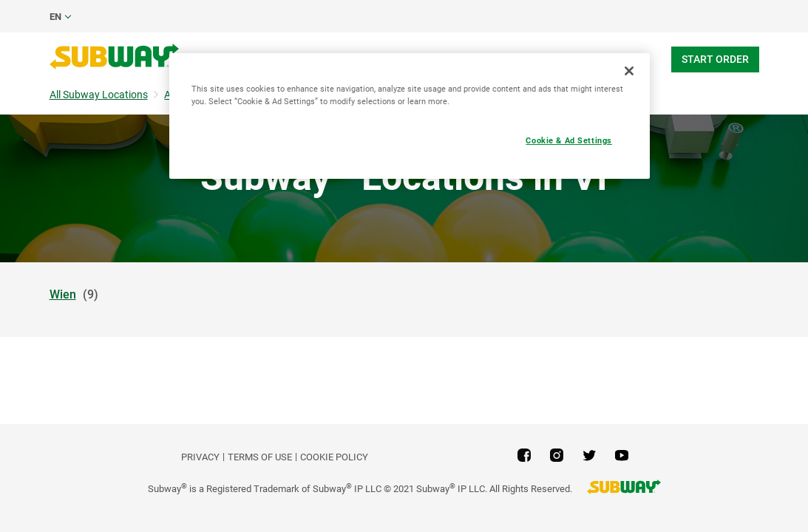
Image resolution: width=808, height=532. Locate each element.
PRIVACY (200, 457)
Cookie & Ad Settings (568, 140)
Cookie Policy (334, 457)
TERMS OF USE (260, 457)
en (55, 17)
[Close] (629, 71)
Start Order (715, 59)
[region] (410, 116)
